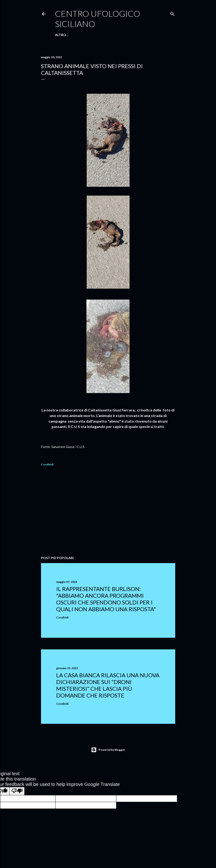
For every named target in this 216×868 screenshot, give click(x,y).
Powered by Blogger (108, 750)
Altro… (140, 35)
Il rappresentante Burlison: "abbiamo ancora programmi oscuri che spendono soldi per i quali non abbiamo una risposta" (106, 599)
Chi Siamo (86, 35)
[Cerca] (172, 13)
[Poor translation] (17, 791)
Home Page (65, 35)
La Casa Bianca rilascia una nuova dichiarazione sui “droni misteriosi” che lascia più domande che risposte (108, 685)
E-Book (103, 35)
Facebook (121, 35)
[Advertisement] (108, 512)
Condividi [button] (47, 464)
